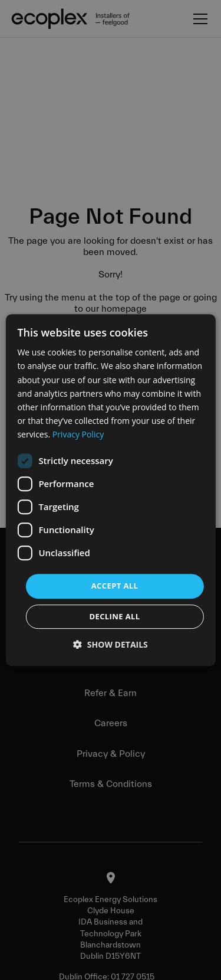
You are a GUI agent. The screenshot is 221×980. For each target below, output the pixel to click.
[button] (111, 644)
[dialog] (110, 490)
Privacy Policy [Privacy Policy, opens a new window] (78, 434)
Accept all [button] (115, 586)
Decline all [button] (114, 616)
